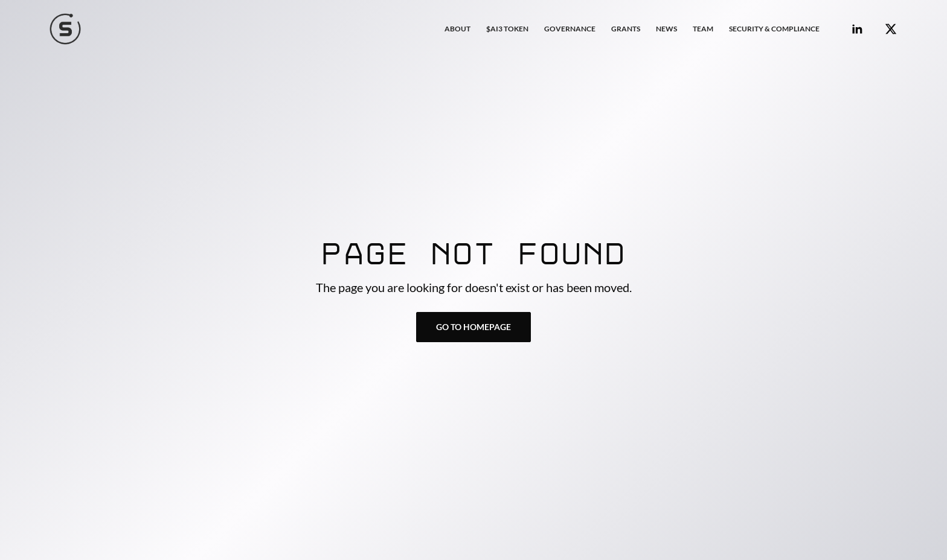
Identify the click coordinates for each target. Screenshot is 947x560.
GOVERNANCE (570, 29)
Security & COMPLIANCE (774, 29)
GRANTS (626, 29)
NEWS (666, 29)
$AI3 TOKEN (507, 29)
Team (703, 29)
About (457, 29)
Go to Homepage (473, 327)
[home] (65, 29)
